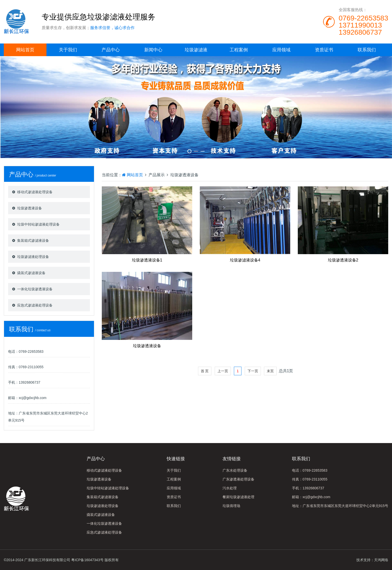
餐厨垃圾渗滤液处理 (238, 497)
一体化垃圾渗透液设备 (35, 289)
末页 (270, 371)
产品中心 (111, 50)
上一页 (223, 371)
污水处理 (230, 488)
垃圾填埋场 (231, 506)
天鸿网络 (381, 560)
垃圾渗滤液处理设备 (33, 257)
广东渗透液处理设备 (238, 479)
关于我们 (68, 50)
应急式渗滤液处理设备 (35, 305)
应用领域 (281, 50)
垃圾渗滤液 (196, 50)
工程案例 (239, 50)
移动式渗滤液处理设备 (35, 192)
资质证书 (324, 50)
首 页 (205, 371)
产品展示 (157, 175)
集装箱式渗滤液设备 (33, 240)
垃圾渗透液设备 (30, 208)
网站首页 (25, 50)
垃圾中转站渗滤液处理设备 (38, 224)
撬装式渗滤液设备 (31, 273)
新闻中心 (153, 50)
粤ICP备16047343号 (87, 560)
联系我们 (367, 50)
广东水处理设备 (235, 470)
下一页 (253, 371)
